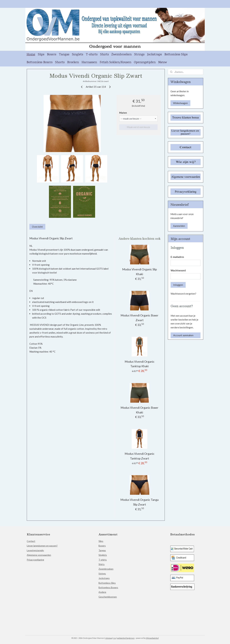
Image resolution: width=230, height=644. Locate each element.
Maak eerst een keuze (138, 127)
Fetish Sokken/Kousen (115, 62)
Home (31, 55)
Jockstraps (154, 55)
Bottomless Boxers (40, 62)
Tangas (64, 55)
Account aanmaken (183, 335)
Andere (102, 592)
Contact (31, 541)
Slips (41, 55)
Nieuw (163, 62)
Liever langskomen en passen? (42, 546)
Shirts (104, 55)
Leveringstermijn (35, 550)
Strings (139, 55)
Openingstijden (145, 62)
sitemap (109, 638)
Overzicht (37, 227)
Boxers (52, 55)
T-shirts (92, 55)
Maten (123, 113)
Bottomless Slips (176, 55)
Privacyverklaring (35, 560)
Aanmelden (179, 226)
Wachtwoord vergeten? (183, 294)
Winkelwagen (180, 103)
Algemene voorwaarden (39, 555)
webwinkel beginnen (126, 638)
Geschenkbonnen (108, 597)
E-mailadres (177, 257)
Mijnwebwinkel (152, 638)
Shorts (60, 62)
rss (115, 638)
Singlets (78, 55)
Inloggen (178, 285)
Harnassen (89, 62)
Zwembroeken (122, 55)
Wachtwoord (178, 270)
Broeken (73, 62)
